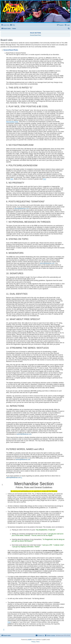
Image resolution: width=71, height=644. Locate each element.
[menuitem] (12, 25)
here (12, 179)
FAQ (9, 622)
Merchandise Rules (12, 122)
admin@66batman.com (22, 208)
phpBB (29, 640)
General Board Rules (35, 35)
